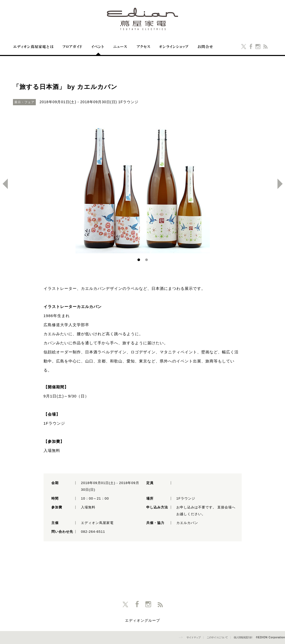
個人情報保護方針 (243, 637)
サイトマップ (193, 637)
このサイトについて (217, 637)
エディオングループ (142, 621)
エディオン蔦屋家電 (143, 19)
